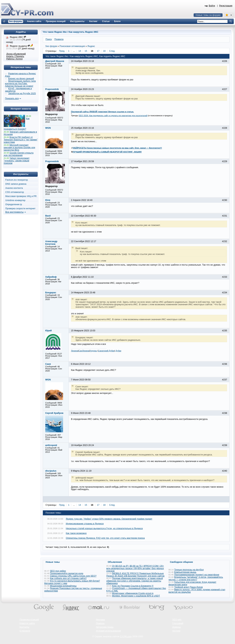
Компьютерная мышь (185, 572)
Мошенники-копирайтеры (63, 586)
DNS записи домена (16, 184)
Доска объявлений (16, 54)
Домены (177, 627)
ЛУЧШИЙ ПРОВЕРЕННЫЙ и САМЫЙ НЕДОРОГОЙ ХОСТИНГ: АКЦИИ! (107, 152)
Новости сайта (27, 623)
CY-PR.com (126, 637)
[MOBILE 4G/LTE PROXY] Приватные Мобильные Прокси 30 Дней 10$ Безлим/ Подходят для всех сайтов (135, 575)
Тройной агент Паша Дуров (189, 587)
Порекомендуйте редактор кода (67, 573)
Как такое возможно (76, 533)
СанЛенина (84, 351)
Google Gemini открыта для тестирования (19, 154)
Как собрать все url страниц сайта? (68, 578)
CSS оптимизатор (15, 192)
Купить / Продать (15, 56)
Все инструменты (14, 212)
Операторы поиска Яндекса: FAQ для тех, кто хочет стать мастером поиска (105, 538)
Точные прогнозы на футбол (189, 570)
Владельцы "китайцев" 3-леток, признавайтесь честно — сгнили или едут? (196, 578)
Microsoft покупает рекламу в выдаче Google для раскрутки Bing (19, 148)
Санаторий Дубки (106, 351)
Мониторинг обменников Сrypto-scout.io (133, 593)
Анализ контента (14, 188)
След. (112, 51)
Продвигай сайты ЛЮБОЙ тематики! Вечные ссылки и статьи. (102, 112)
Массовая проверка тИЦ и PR (21, 196)
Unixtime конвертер (15, 200)
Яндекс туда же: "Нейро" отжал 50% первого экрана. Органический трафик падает (109, 519)
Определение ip (14, 204)
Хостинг (176, 631)
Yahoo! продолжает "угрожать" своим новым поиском (17, 161)
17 (98, 51)
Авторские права (105, 627)
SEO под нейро (58, 571)
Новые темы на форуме (208, 15)
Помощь (100, 623)
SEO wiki (177, 620)
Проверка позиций (29, 620)
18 (104, 51)
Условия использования (108, 631)
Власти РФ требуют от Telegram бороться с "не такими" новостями (21, 140)
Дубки (118, 351)
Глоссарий (178, 623)
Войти (212, 6)
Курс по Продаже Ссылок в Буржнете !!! (133, 586)
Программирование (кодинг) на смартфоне (197, 575)
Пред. (62, 51)
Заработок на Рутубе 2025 (22, 93)
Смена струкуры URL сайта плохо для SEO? (73, 576)
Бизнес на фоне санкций (21, 79)
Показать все (12, 98)
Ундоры (93, 351)
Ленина (75, 351)
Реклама (100, 620)
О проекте (25, 631)
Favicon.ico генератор (17, 180)
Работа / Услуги (14, 59)
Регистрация (226, 6)
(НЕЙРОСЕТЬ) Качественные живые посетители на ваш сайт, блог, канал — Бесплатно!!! (117, 148)
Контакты (24, 627)
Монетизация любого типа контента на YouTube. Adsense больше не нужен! (20, 84)
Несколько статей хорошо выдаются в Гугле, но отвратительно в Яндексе (104, 528)
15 (86, 51)
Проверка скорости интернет (20, 209)
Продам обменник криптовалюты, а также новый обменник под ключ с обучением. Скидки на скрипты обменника (135, 581)
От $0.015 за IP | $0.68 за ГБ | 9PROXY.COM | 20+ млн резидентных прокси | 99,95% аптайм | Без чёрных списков (135, 568)
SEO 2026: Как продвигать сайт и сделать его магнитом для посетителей (113, 116)
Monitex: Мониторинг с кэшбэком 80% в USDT (136, 596)
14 (80, 51)
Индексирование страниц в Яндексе (85, 524)
